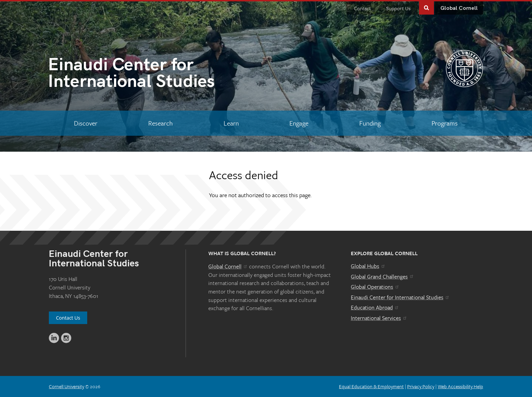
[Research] (161, 123)
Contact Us (68, 318)
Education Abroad (375, 307)
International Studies (157, 74)
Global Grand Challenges (383, 277)
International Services (379, 318)
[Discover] (86, 123)
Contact (362, 8)
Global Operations (375, 287)
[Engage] (299, 123)
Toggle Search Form (426, 7)
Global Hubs (368, 266)
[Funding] (370, 123)
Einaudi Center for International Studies (400, 297)
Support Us (398, 8)
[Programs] (444, 123)
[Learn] (231, 123)
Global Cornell (459, 8)
